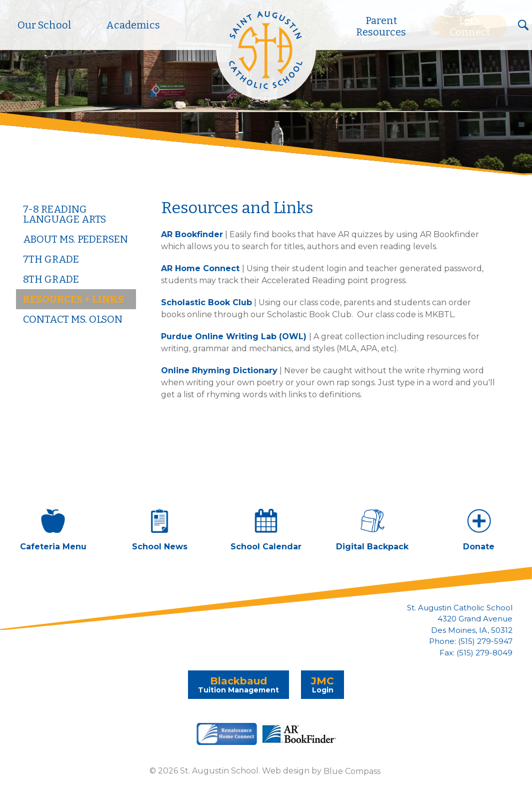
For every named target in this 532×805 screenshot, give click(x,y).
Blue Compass (352, 771)
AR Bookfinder (192, 234)
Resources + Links (73, 299)
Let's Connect (470, 27)
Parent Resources (381, 27)
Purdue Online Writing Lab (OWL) (234, 336)
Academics (133, 25)
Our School (44, 25)
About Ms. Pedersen (75, 239)
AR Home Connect (201, 268)
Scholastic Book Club (206, 302)
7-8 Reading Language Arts (64, 214)
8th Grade (51, 279)
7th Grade (51, 259)
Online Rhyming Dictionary (219, 370)
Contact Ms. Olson (73, 319)
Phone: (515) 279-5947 (471, 641)
